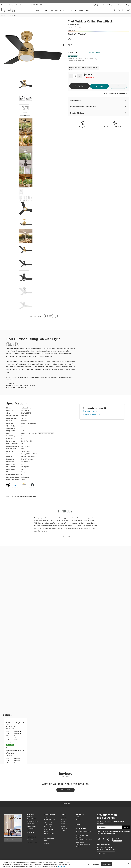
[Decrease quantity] (71, 76)
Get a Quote (31, 840)
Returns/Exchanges (32, 822)
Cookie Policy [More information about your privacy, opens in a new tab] (62, 866)
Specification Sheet (91, 411)
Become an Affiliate (64, 830)
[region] (65, 864)
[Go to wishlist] (124, 10)
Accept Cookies (107, 864)
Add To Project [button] (111, 86)
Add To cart (10, 745)
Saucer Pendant (80, 843)
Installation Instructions (92, 414)
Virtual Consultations (49, 820)
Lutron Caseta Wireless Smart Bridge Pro (84, 846)
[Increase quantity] (80, 76)
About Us (63, 817)
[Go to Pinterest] (46, 318)
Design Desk (47, 817)
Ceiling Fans (14, 15)
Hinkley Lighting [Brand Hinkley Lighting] (74, 24)
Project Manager (48, 822)
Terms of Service (107, 834)
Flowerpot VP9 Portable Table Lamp (84, 833)
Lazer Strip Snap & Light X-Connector (83, 837)
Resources (46, 844)
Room (62, 10)
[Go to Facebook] (99, 840)
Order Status (31, 833)
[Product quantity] (75, 76)
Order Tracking (107, 5)
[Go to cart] (128, 10)
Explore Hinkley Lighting (66, 537)
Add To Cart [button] (86, 86)
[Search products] (114, 10)
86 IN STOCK (72, 53)
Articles (78, 817)
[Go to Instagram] (109, 840)
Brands (70, 10)
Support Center (25, 5)
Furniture (54, 10)
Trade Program (119, 5)
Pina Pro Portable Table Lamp (84, 840)
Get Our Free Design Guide (13, 840)
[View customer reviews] (117, 840)
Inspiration (79, 10)
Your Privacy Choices (31, 830)
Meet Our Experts (63, 823)
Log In (128, 5)
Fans (46, 10)
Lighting (39, 10)
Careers (63, 827)
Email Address (102, 828)
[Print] (57, 318)
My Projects (97, 5)
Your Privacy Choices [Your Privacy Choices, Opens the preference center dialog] (94, 864)
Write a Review (66, 790)
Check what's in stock (94, 53)
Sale (87, 10)
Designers (78, 825)
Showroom (4, 5)
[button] (3, 45)
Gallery (78, 820)
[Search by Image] (119, 10)
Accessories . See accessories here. (83, 68)
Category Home (4, 15)
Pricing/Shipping (32, 824)
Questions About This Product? (114, 127)
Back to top (65, 804)
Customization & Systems (48, 831)
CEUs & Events (47, 827)
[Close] (128, 864)
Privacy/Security (32, 827)
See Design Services (83, 127)
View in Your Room (49, 834)
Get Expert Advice (32, 842)
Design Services (14, 5)
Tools (45, 841)
